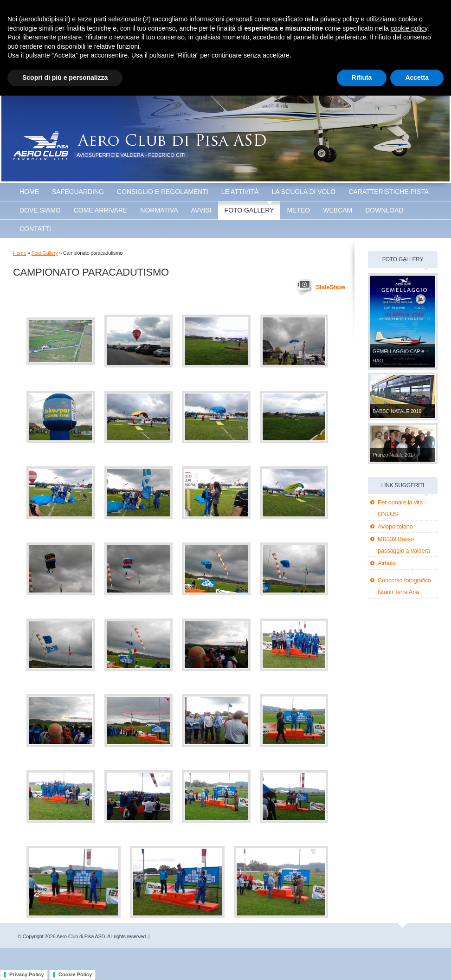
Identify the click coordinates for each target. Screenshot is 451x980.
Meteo (298, 210)
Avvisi (201, 210)
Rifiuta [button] (362, 77)
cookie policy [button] (409, 28)
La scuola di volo (304, 192)
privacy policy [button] (340, 19)
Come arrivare (101, 210)
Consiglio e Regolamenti (163, 192)
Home (29, 192)
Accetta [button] (417, 77)
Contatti (35, 229)
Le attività (240, 192)
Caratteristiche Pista (389, 192)
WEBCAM (338, 210)
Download (384, 210)
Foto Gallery (249, 210)
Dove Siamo (40, 210)
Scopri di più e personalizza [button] (65, 77)
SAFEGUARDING (78, 192)
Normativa (159, 210)
